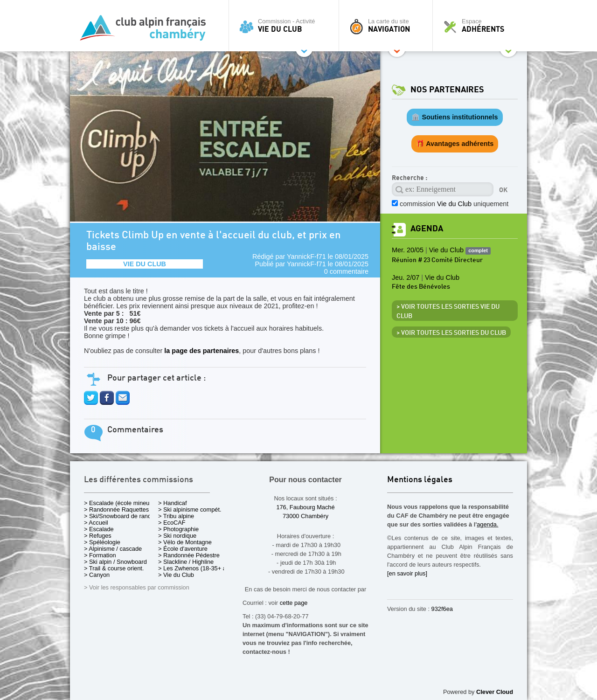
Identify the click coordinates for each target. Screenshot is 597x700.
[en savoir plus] (407, 573)
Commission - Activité (286, 26)
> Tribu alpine (176, 516)
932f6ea (442, 609)
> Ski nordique (177, 536)
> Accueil (96, 523)
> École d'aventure (183, 549)
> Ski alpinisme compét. (190, 509)
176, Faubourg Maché (305, 507)
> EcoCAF (172, 523)
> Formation (100, 555)
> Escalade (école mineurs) (120, 503)
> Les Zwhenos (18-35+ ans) (196, 568)
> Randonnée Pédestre (189, 555)
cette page (294, 603)
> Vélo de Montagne (185, 542)
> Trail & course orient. (114, 568)
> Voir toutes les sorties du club (451, 333)
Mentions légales (420, 480)
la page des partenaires (201, 351)
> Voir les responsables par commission (137, 587)
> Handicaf (173, 503)
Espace (482, 26)
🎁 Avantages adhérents (455, 144)
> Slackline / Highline (186, 562)
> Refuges (98, 536)
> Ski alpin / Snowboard (115, 562)
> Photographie (178, 529)
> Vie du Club (176, 575)
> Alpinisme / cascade (113, 549)
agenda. (487, 524)
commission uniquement (454, 204)
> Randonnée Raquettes (116, 509)
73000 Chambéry (305, 516)
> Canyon (97, 575)
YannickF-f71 (306, 256)
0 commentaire (346, 271)
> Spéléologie (102, 542)
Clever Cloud (495, 692)
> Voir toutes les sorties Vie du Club (448, 312)
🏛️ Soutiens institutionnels (455, 117)
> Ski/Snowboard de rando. (120, 516)
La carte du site (388, 26)
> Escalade (99, 529)
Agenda (427, 229)
